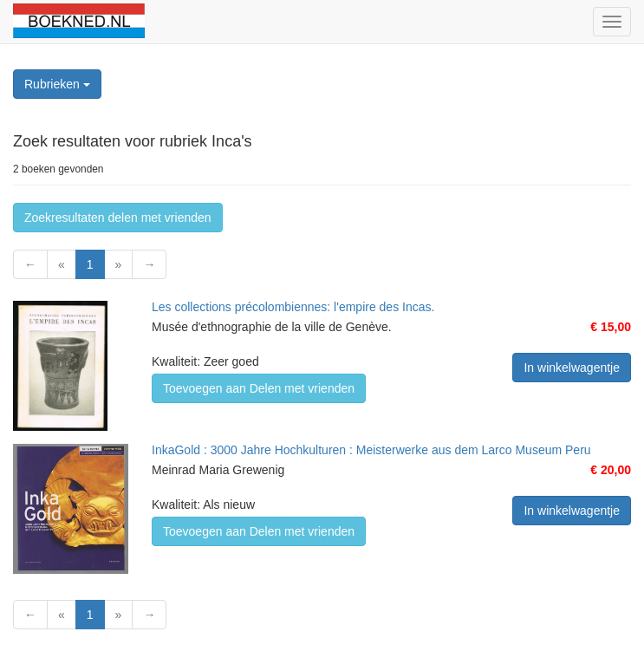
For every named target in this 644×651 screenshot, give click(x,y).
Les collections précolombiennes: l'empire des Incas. (293, 307)
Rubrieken (57, 84)
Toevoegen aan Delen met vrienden (259, 388)
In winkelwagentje (572, 368)
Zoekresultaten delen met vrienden (118, 218)
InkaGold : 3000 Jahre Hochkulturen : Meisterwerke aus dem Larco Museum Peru (371, 450)
